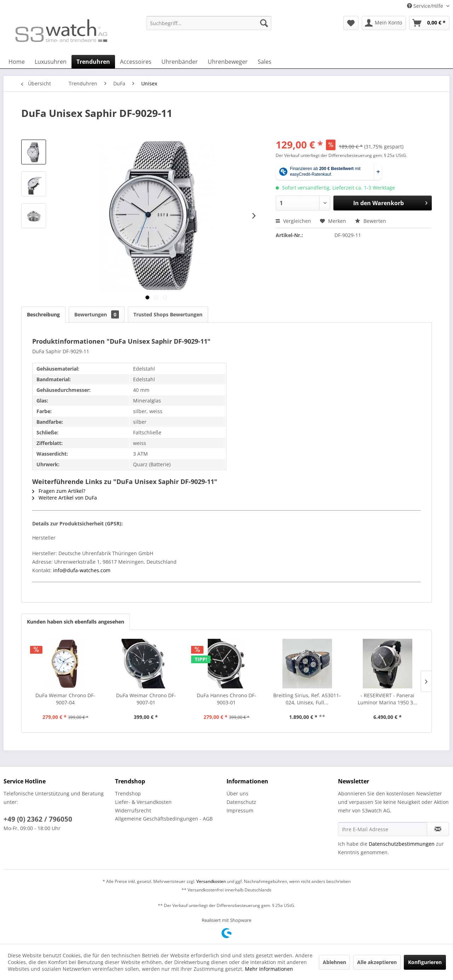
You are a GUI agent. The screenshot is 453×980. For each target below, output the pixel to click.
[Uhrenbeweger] (228, 62)
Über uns (237, 793)
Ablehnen (334, 962)
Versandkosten (211, 881)
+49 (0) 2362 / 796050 (38, 819)
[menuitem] (209, 26)
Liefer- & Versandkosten (143, 802)
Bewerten (371, 221)
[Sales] (265, 62)
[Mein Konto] (384, 23)
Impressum (240, 810)
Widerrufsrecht (133, 810)
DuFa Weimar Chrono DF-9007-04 (65, 699)
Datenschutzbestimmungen (402, 844)
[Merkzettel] (351, 23)
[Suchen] (264, 23)
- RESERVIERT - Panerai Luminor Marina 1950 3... (388, 699)
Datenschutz (241, 802)
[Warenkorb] (429, 23)
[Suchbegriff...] (209, 23)
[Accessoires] (136, 62)
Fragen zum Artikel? (59, 491)
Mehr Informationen (269, 969)
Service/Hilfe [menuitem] (426, 6)
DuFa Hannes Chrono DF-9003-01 (226, 699)
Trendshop (128, 793)
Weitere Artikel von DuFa (65, 498)
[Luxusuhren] (51, 62)
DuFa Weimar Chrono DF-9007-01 (146, 699)
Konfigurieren (425, 962)
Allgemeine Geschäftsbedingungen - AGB (164, 819)
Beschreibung (43, 314)
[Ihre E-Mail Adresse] (383, 829)
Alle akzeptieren (377, 962)
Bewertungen (97, 314)
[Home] (17, 62)
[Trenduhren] (93, 62)
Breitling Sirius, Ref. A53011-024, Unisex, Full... (307, 699)
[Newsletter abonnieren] (438, 829)
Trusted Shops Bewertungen (168, 314)
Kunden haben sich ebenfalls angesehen (76, 622)
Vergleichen (293, 221)
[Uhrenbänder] (180, 62)
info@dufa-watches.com (81, 570)
